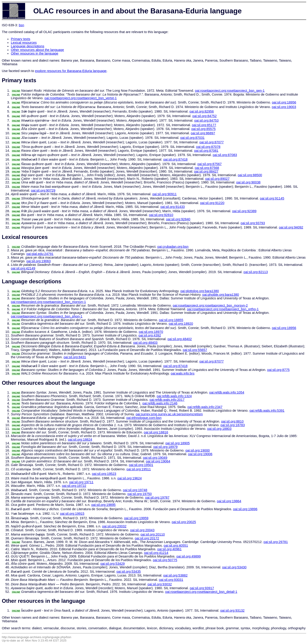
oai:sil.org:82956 (202, 111)
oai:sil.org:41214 (156, 553)
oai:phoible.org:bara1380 (221, 295)
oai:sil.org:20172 (147, 538)
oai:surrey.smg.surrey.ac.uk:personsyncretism (169, 414)
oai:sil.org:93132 (232, 610)
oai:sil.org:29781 (276, 542)
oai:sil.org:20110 (153, 534)
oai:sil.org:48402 (180, 339)
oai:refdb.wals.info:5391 (267, 411)
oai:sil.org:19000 (198, 450)
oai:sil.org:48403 (145, 343)
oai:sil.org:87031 (192, 138)
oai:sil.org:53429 (112, 564)
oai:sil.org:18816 (156, 432)
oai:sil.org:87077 (212, 142)
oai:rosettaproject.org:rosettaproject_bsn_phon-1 (47, 316)
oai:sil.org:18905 (178, 443)
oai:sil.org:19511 (139, 469)
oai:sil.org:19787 (157, 497)
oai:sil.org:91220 (212, 203)
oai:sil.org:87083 (225, 155)
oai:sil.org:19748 (135, 490)
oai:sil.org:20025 (184, 522)
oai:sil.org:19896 (245, 509)
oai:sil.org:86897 (203, 133)
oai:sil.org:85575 (203, 129)
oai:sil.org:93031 (171, 580)
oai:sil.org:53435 (129, 572)
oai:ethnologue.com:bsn (144, 418)
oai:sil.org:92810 (161, 215)
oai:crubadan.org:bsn (173, 247)
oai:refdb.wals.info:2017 (167, 400)
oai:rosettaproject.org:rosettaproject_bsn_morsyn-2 (210, 305)
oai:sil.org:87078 (208, 147)
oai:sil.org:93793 (253, 223)
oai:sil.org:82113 (256, 272)
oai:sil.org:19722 (74, 486)
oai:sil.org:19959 (136, 518)
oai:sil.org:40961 (170, 549)
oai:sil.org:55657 (195, 350)
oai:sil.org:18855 (171, 320)
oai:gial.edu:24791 (40, 254)
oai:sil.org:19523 (104, 474)
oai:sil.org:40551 (176, 545)
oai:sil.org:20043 (142, 530)
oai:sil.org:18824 (80, 440)
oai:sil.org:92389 (244, 211)
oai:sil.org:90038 (248, 182)
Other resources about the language (37, 50)
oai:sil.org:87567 (210, 164)
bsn (21, 25)
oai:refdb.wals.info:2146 (160, 403)
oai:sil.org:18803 (219, 429)
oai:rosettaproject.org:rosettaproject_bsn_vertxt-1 (80, 98)
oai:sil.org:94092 (291, 227)
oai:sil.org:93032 (160, 584)
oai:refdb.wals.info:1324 (174, 396)
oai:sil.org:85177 (204, 125)
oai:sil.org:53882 (175, 575)
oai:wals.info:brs (183, 373)
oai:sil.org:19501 (141, 465)
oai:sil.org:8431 (75, 357)
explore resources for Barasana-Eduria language (71, 71)
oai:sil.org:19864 (229, 501)
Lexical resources (24, 43)
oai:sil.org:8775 (278, 370)
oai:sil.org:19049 (155, 458)
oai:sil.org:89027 (217, 179)
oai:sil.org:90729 (43, 190)
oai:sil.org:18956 (284, 102)
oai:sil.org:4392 (150, 335)
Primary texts (21, 39)
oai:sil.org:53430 (234, 567)
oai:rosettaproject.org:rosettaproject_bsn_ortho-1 (223, 309)
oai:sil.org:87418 (175, 159)
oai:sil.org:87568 (207, 168)
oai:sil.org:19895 (103, 505)
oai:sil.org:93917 (202, 588)
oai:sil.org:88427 (206, 171)
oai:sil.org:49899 (189, 556)
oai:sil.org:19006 (200, 454)
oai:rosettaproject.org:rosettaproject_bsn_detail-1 (201, 592)
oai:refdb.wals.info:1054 (227, 392)
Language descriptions (28, 46)
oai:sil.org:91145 (272, 198)
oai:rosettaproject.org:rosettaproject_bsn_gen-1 (230, 91)
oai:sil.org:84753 (206, 120)
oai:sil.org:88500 (250, 175)
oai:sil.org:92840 (178, 219)
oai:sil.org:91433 (173, 207)
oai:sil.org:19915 (72, 514)
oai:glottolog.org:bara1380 (200, 291)
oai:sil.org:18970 (151, 332)
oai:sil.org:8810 (232, 421)
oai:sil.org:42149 (23, 268)
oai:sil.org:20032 (114, 526)
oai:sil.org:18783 (233, 425)
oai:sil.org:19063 (38, 261)
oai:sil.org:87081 (206, 151)
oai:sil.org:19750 (140, 494)
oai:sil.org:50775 (165, 560)
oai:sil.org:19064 (158, 461)
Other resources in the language (35, 53)
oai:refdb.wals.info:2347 (205, 407)
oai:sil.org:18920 (181, 324)
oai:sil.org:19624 (129, 478)
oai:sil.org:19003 (284, 107)
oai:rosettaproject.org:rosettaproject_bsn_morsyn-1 (48, 302)
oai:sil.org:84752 (205, 116)
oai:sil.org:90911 (165, 194)
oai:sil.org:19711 (81, 482)
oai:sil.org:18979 (165, 447)
